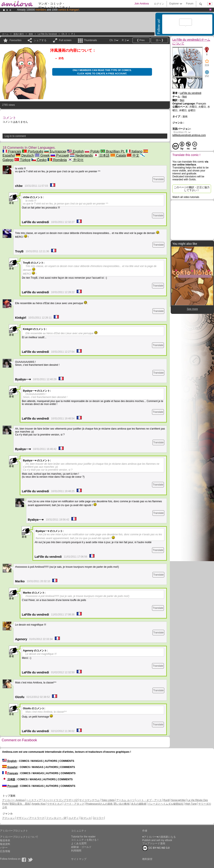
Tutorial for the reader (83, 837)
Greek (42, 155)
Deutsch (25, 155)
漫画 (31, 34)
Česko (39, 160)
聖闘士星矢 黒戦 (20, 804)
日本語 (101, 155)
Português (33, 151)
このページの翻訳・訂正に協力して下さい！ (192, 189)
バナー (4, 848)
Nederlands (81, 155)
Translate (158, 179)
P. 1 (73, 34)
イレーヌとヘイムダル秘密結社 (166, 804)
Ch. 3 (64, 34)
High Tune (191, 804)
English (75, 151)
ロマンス (86, 818)
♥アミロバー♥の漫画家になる (159, 837)
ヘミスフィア (34, 800)
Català (118, 155)
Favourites (15, 40)
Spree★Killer (179, 800)
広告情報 (5, 851)
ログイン (159, 4)
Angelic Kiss (39, 804)
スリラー (99, 818)
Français (12, 151)
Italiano (134, 151)
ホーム (5, 34)
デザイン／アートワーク (30, 818)
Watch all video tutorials (186, 197)
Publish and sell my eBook (157, 840)
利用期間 (76, 851)
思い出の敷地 (122, 804)
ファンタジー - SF (56, 818)
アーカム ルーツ (125, 800)
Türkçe (22, 160)
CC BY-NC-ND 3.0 (156, 848)
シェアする (40, 40)
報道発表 (5, 840)
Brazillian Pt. (113, 151)
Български (55, 151)
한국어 (76, 160)
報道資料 (5, 844)
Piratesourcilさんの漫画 (99, 804)
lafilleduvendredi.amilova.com (189, 135)
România (57, 160)
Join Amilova (141, 4)
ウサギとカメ (55, 804)
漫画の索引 (19, 34)
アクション (8, 818)
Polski (92, 151)
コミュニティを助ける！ (85, 840)
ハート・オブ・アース (149, 800)
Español (10, 767)
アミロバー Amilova (13, 800)
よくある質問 (79, 843)
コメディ (73, 818)
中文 (133, 155)
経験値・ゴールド (81, 847)
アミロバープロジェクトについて (19, 837)
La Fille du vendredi (47, 34)
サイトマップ (79, 859)
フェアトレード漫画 (154, 843)
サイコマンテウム (89, 800)
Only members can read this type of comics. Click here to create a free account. (102, 72)
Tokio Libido (108, 800)
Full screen (65, 40)
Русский (60, 155)
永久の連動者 (139, 804)
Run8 (166, 800)
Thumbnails (90, 40)
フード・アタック (74, 804)
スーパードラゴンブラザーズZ (60, 800)
